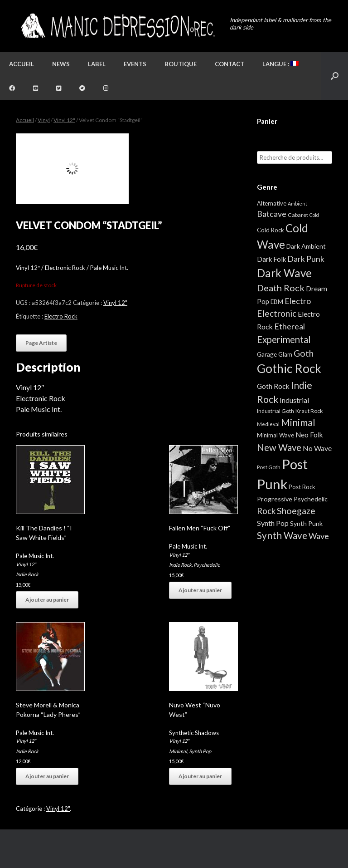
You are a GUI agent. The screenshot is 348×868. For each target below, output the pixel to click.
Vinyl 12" (64, 120)
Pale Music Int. (35, 556)
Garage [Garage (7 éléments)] (267, 354)
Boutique (181, 64)
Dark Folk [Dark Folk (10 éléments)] (271, 259)
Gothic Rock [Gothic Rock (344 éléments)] (289, 368)
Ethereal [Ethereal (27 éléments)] (290, 326)
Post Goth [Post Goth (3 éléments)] (269, 467)
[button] (335, 76)
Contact (230, 64)
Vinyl (44, 120)
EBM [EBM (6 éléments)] (277, 302)
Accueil (22, 64)
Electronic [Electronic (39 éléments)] (277, 313)
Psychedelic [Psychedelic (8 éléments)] (311, 499)
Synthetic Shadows (194, 733)
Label (97, 64)
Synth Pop (200, 751)
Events (135, 64)
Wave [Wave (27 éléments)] (319, 536)
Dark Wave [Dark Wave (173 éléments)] (284, 273)
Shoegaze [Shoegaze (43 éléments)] (296, 511)
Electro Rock (61, 316)
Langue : (280, 64)
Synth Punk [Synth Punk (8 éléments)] (306, 523)
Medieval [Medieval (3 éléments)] (268, 424)
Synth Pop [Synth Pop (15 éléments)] (273, 523)
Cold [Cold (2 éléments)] (314, 215)
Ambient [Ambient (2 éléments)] (297, 204)
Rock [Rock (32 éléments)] (266, 511)
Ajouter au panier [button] (47, 600)
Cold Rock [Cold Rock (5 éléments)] (271, 230)
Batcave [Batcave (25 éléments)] (272, 214)
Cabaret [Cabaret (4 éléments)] (298, 215)
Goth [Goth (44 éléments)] (304, 353)
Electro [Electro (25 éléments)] (298, 301)
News (61, 64)
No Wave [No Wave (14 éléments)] (317, 448)
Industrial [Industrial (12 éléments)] (294, 400)
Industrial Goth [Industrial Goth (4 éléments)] (275, 411)
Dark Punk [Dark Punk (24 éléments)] (306, 259)
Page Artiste (41, 343)
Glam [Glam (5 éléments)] (285, 354)
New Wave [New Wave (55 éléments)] (279, 447)
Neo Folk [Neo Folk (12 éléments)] (309, 435)
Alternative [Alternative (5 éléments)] (272, 203)
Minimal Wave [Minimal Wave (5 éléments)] (275, 435)
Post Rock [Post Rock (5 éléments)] (302, 487)
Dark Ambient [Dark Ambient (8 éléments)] (306, 246)
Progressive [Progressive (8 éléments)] (275, 499)
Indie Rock (27, 574)
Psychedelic (207, 565)
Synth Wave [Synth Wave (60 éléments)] (282, 535)
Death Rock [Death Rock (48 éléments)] (281, 288)
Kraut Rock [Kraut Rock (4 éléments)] (309, 411)
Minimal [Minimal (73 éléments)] (298, 422)
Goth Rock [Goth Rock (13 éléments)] (273, 386)
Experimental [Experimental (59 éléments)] (284, 339)
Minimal (178, 751)
